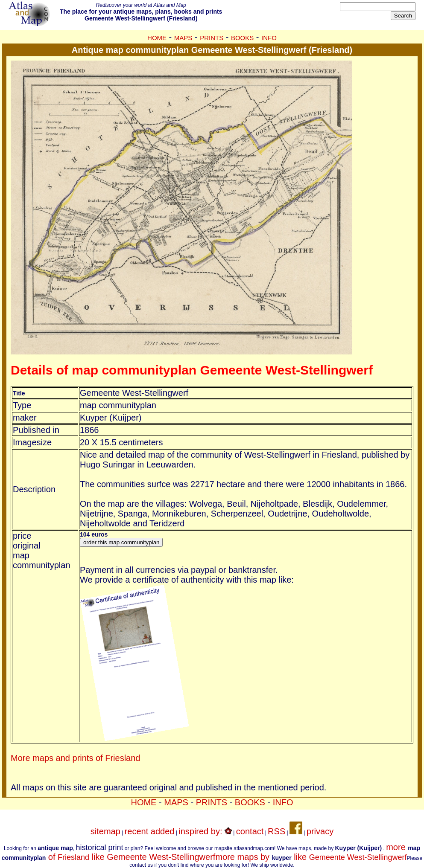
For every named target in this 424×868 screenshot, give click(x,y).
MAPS (183, 38)
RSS (276, 831)
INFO (269, 38)
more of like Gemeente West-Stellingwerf (211, 852)
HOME (157, 38)
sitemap (105, 831)
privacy (320, 831)
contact (250, 831)
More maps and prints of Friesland (75, 758)
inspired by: (205, 831)
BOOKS (242, 38)
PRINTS (212, 38)
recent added (150, 831)
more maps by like (311, 857)
